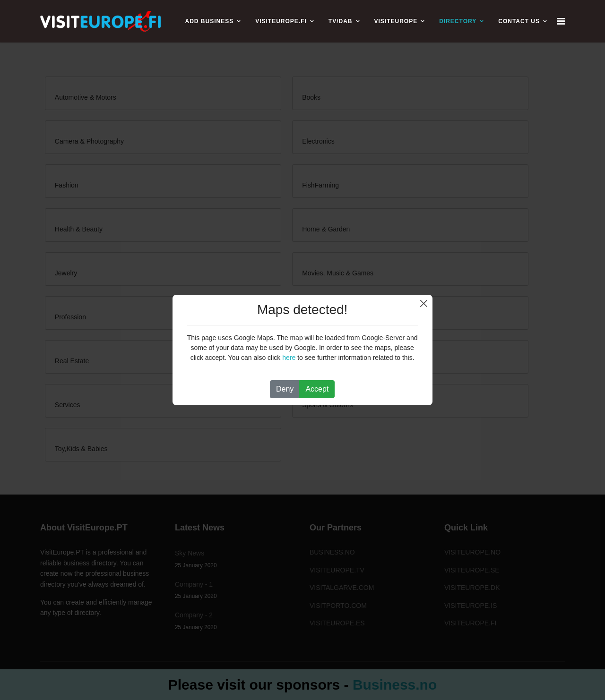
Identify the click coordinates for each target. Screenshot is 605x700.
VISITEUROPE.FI (281, 21)
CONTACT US (519, 21)
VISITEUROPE (396, 21)
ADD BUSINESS (209, 21)
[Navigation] (561, 21)
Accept (317, 389)
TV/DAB (341, 21)
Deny (285, 389)
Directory (458, 21)
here (289, 358)
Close (424, 303)
